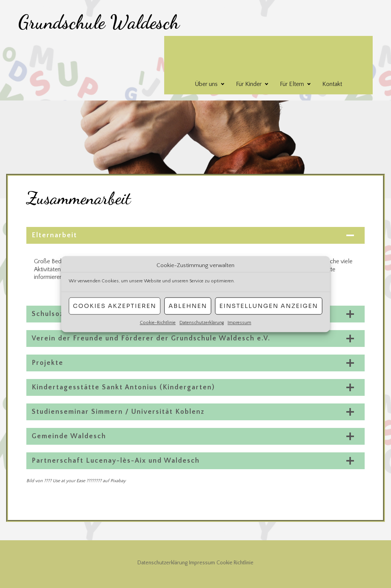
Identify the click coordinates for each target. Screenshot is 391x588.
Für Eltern (292, 84)
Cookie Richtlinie (235, 563)
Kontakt (332, 84)
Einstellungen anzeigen (268, 306)
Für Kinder (249, 84)
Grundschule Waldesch (99, 22)
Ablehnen (188, 306)
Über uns (206, 84)
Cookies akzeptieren (115, 306)
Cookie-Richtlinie (158, 323)
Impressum (239, 323)
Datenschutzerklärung (202, 323)
